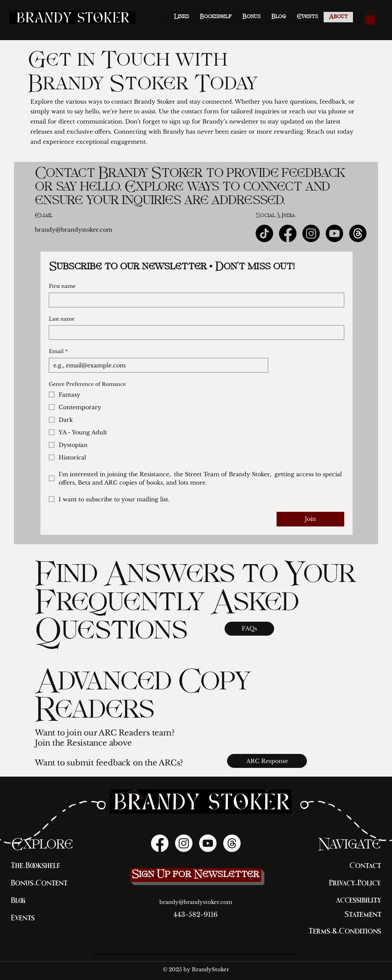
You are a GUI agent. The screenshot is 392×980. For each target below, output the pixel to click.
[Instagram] (311, 233)
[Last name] (194, 332)
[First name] (194, 300)
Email (58, 352)
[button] (370, 18)
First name (62, 286)
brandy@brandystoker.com (74, 230)
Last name (62, 319)
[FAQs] (249, 629)
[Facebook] (288, 233)
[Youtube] (334, 233)
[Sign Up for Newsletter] (195, 875)
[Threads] (232, 843)
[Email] (156, 365)
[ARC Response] (267, 761)
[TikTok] (264, 233)
